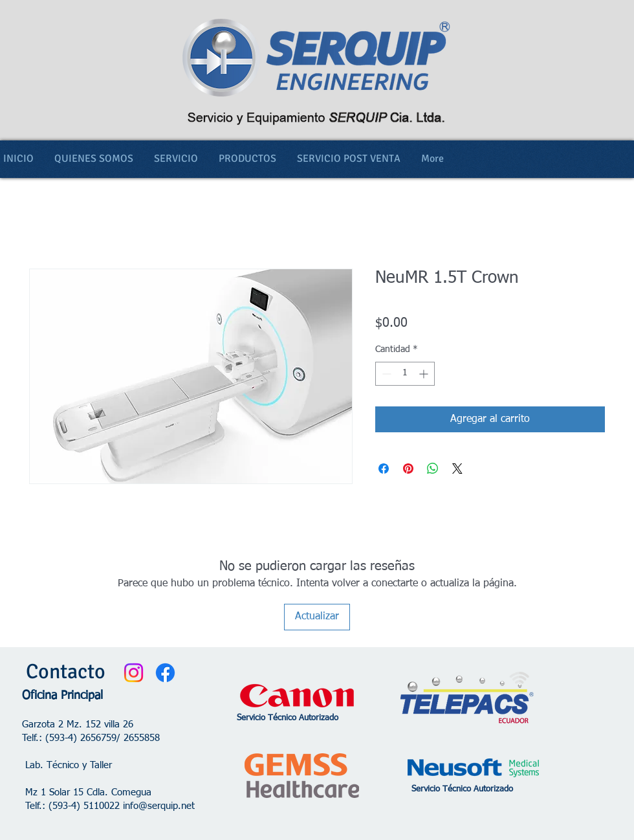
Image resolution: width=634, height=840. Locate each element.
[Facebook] (165, 673)
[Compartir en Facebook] (384, 469)
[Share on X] (457, 469)
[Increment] (425, 374)
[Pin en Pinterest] (408, 469)
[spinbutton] (405, 374)
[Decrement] (385, 374)
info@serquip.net (159, 806)
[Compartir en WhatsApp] (433, 469)
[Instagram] (134, 673)
